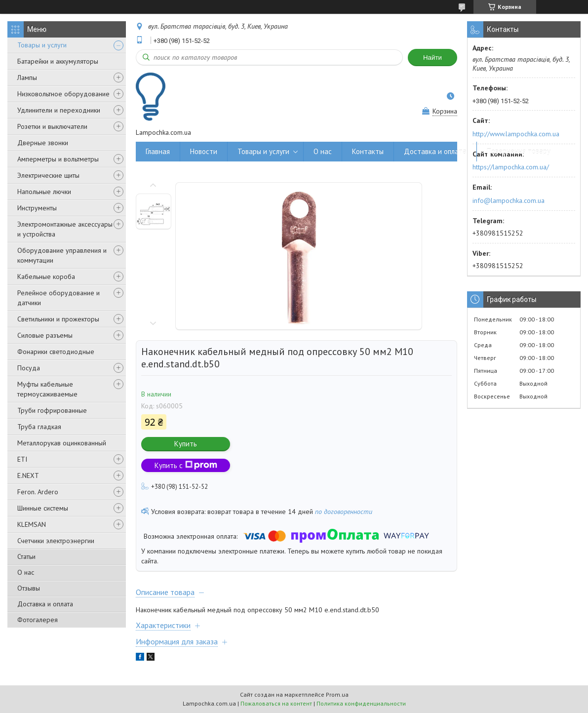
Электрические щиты (48, 175)
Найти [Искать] (432, 58)
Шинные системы (43, 508)
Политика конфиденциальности (361, 703)
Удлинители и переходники (59, 110)
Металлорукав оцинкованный (62, 443)
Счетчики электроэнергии (56, 541)
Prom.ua (337, 694)
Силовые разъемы (45, 335)
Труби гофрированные (52, 410)
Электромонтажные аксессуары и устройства (65, 229)
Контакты (368, 151)
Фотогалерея (38, 620)
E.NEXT (28, 475)
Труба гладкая (39, 427)
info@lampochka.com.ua (509, 200)
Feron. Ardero (38, 492)
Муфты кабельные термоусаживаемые (47, 389)
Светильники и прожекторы (58, 319)
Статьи (26, 556)
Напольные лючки (44, 192)
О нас (26, 572)
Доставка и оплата (45, 604)
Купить (186, 444)
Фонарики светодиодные (56, 352)
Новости (204, 151)
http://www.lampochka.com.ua (516, 134)
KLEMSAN (32, 524)
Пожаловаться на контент (276, 703)
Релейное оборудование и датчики (59, 298)
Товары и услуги (42, 45)
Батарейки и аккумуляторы (58, 61)
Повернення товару (519, 151)
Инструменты (37, 208)
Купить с (186, 465)
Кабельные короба (46, 277)
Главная (158, 151)
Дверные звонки (43, 143)
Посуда (29, 368)
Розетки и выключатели (52, 126)
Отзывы (29, 588)
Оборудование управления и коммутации (62, 255)
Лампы (27, 78)
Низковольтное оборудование (63, 94)
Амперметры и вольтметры (58, 159)
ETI (22, 459)
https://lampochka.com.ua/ (511, 167)
